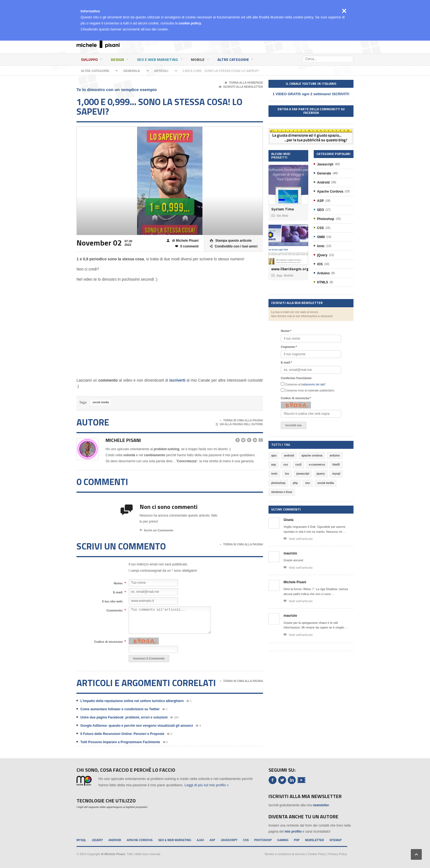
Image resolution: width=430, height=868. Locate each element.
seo (308, 483)
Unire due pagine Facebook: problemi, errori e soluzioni (124, 717)
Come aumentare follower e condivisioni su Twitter (120, 709)
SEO (320, 210)
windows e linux (282, 492)
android (289, 456)
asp (274, 465)
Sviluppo (91, 60)
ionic (274, 474)
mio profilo (293, 832)
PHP (297, 840)
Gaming (283, 840)
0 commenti (187, 246)
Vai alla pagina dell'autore (240, 424)
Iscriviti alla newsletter (241, 87)
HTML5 (322, 282)
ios (287, 474)
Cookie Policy (317, 854)
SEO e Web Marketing (159, 60)
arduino (335, 456)
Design (119, 60)
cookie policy (190, 23)
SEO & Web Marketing (175, 840)
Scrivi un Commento (156, 530)
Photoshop (326, 219)
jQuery (322, 255)
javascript (303, 474)
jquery (321, 474)
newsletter (321, 805)
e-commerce (317, 465)
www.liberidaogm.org (288, 269)
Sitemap (335, 840)
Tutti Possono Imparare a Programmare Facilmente (120, 742)
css (286, 465)
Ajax (200, 840)
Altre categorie (235, 60)
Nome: (118, 583)
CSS (320, 228)
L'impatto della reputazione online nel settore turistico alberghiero (132, 701)
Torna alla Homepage (244, 83)
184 (174, 718)
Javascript (325, 164)
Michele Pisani (123, 440)
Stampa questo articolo (231, 241)
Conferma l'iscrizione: (296, 378)
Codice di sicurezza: (109, 642)
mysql (336, 474)
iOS (320, 264)
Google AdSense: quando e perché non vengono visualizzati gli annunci (137, 726)
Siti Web (280, 216)
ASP (320, 201)
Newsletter (314, 840)
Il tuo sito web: (113, 601)
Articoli (161, 71)
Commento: (115, 610)
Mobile (200, 60)
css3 (298, 465)
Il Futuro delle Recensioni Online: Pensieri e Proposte (122, 734)
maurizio (290, 553)
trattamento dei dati (313, 384)
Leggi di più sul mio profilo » (207, 785)
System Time (282, 209)
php (295, 483)
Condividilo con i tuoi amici (234, 246)
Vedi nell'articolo (298, 539)
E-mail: (118, 592)
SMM (321, 237)
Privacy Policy (338, 854)
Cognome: (289, 347)
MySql (81, 840)
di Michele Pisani (183, 241)
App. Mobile (282, 275)
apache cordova (312, 456)
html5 (336, 465)
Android (323, 182)
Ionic (321, 246)
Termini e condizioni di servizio (285, 854)
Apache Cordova (330, 191)
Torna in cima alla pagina (241, 421)
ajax (274, 456)
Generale (131, 71)
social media (101, 402)
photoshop (278, 483)
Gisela (288, 520)
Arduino (323, 273)
